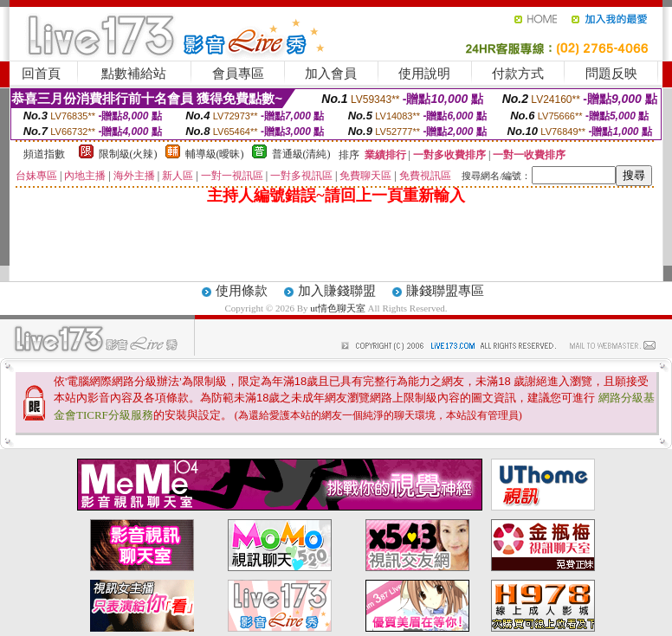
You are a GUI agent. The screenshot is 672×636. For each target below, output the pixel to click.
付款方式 (518, 74)
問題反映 (611, 74)
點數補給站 (134, 74)
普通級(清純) (301, 154)
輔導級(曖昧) (215, 154)
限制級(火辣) (128, 154)
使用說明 (424, 74)
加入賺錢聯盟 (337, 291)
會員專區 (238, 74)
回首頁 (41, 74)
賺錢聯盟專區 (445, 291)
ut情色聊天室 (339, 308)
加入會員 (331, 74)
